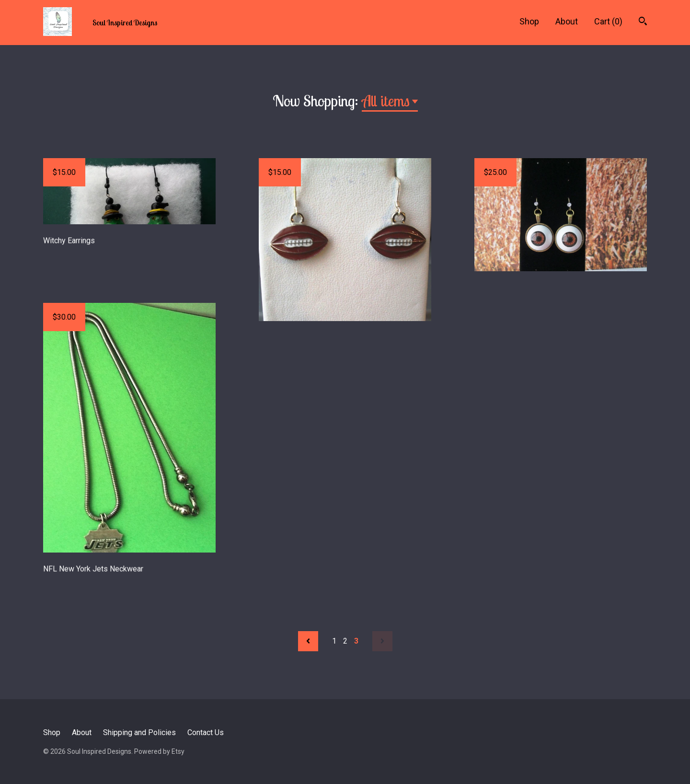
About (567, 21)
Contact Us (206, 732)
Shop (529, 21)
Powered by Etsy (159, 751)
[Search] (643, 22)
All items (386, 101)
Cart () (608, 21)
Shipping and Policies (139, 732)
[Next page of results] (382, 641)
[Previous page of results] (308, 641)
